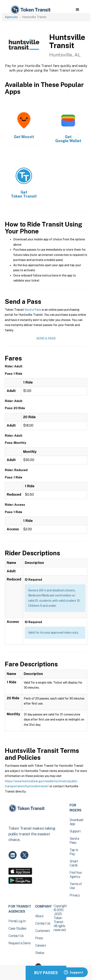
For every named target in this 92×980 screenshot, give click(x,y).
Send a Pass (33, 310)
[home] (30, 10)
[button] (77, 10)
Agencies (11, 17)
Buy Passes (46, 973)
